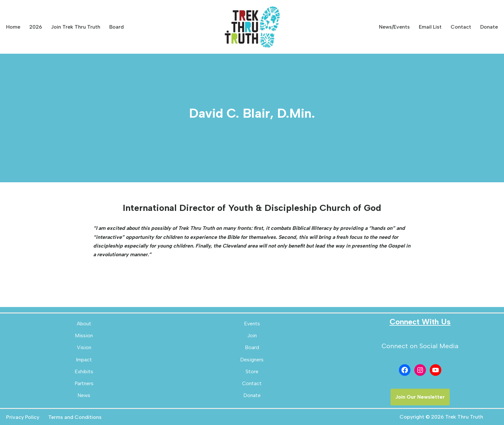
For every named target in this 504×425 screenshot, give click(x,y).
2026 (36, 27)
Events (252, 324)
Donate (489, 27)
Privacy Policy (23, 417)
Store (252, 371)
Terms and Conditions (75, 417)
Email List (430, 27)
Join (252, 335)
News (84, 395)
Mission (84, 335)
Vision (84, 347)
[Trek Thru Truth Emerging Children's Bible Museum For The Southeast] (252, 27)
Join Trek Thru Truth (76, 27)
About (84, 324)
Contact (461, 27)
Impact (84, 360)
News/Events (394, 27)
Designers (252, 360)
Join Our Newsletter (420, 397)
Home (13, 27)
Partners (84, 383)
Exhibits (84, 371)
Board (117, 27)
